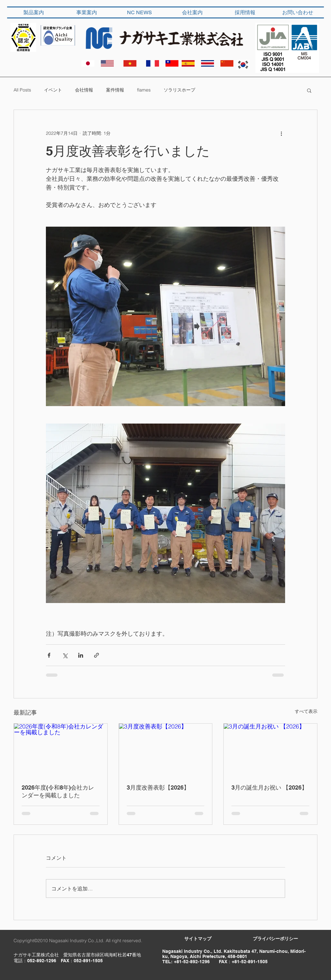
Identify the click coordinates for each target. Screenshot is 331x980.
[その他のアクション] (281, 133)
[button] (309, 90)
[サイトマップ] (198, 939)
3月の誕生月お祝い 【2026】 (269, 787)
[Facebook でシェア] (49, 655)
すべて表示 (306, 711)
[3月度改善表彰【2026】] (166, 750)
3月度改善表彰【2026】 (158, 787)
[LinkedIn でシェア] (81, 655)
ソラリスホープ (179, 90)
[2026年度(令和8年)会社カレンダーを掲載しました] (61, 750)
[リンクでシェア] (96, 655)
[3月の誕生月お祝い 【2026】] (270, 750)
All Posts (22, 90)
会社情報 (84, 90)
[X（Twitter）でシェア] (65, 655)
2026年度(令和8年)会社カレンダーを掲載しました (58, 791)
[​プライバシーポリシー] (275, 939)
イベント (53, 90)
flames (144, 90)
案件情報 (115, 90)
